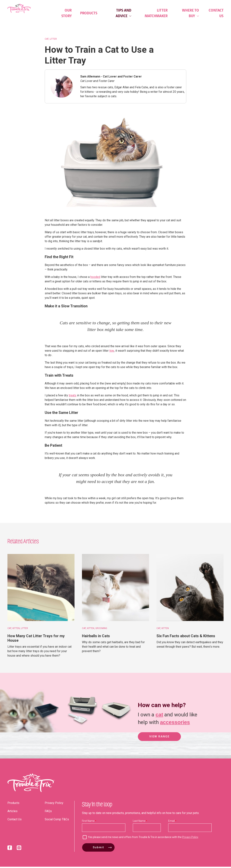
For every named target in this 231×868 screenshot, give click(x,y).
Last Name (139, 822)
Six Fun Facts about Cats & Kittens (186, 637)
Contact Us (216, 13)
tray (112, 352)
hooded (95, 278)
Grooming (101, 630)
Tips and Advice (124, 13)
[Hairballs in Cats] (115, 589)
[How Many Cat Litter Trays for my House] (41, 589)
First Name (88, 822)
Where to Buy (190, 13)
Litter (53, 40)
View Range (159, 738)
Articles (12, 812)
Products (89, 13)
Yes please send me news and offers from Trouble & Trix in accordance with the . (143, 838)
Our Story (67, 13)
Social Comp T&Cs (57, 821)
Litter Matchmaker (156, 13)
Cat (47, 40)
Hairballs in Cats (96, 637)
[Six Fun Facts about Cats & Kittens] (190, 589)
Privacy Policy (54, 804)
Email (171, 822)
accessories (175, 723)
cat (159, 716)
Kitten (16, 630)
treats (73, 397)
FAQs (48, 812)
